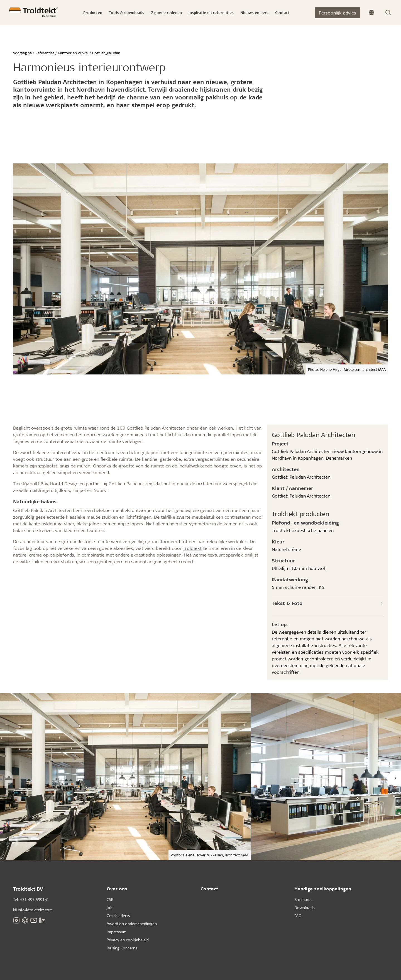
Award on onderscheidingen (132, 924)
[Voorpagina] (33, 12)
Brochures (303, 899)
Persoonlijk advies (338, 13)
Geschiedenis (118, 916)
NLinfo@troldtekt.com (33, 910)
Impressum (117, 932)
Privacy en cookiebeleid (128, 940)
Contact (209, 889)
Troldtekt (192, 548)
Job (110, 907)
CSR (110, 899)
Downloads (305, 907)
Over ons (117, 889)
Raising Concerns (122, 948)
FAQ (298, 916)
